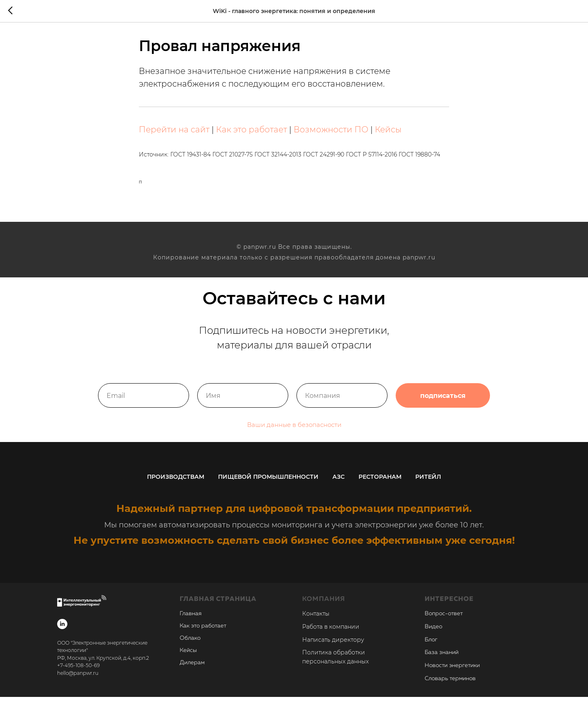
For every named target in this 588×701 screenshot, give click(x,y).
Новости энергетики (452, 670)
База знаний (442, 656)
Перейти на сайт (174, 132)
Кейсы (388, 132)
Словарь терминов (450, 682)
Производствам (176, 480)
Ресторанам (380, 480)
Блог (431, 643)
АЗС (339, 480)
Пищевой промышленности (268, 480)
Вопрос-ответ (444, 618)
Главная (191, 618)
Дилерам (192, 667)
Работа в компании (331, 630)
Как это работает (252, 132)
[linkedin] (62, 628)
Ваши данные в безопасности (294, 430)
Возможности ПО (331, 132)
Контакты (316, 618)
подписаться (443, 401)
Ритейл (428, 480)
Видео (433, 630)
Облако (190, 642)
